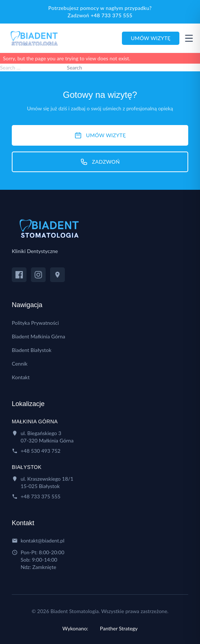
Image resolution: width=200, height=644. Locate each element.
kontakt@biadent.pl (43, 540)
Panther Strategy (119, 628)
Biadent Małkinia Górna (38, 336)
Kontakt (21, 377)
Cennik (20, 364)
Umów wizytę (151, 38)
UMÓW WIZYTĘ (100, 135)
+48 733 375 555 (111, 15)
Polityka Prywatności (35, 323)
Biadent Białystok (32, 350)
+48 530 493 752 (41, 451)
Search (75, 67)
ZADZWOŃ (100, 162)
